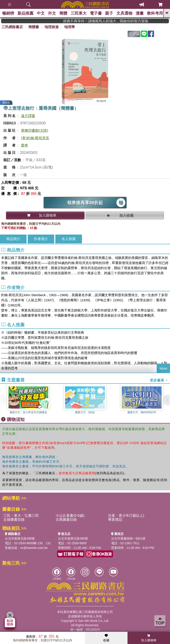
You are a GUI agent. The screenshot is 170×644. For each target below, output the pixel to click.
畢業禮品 (115, 520)
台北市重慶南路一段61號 (128, 538)
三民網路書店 (12, 27)
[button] (167, 400)
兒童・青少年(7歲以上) (126, 516)
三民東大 (79, 13)
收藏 (106, 638)
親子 (109, 13)
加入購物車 (149, 638)
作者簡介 (41, 239)
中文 (41, 13)
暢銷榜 (8, 13)
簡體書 (34, 27)
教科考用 (155, 13)
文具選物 (124, 13)
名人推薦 (69, 239)
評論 (134, 34)
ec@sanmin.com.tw (34, 548)
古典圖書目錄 (66, 520)
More (163, 368)
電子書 (96, 13)
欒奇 (25, 145)
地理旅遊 (52, 27)
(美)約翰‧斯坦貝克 (35, 138)
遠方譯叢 (28, 116)
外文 (52, 13)
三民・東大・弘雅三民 (21, 516)
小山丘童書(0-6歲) (70, 516)
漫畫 (140, 13)
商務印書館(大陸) (35, 130)
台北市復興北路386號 (20, 538)
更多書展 (159, 380)
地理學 (70, 27)
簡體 (63, 13)
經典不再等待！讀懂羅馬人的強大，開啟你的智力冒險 (114, 21)
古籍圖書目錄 (14, 520)
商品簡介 (13, 239)
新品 (25, 13)
